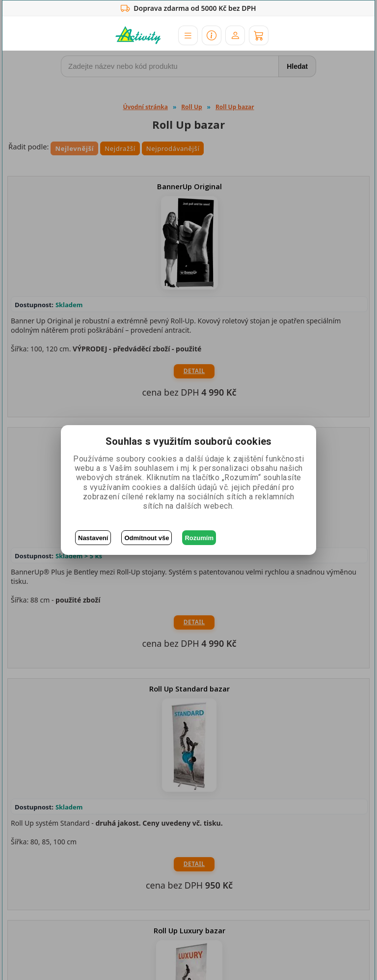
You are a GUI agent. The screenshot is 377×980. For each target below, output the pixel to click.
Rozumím (199, 538)
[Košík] (259, 35)
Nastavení (93, 538)
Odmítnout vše (147, 538)
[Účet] (235, 35)
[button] (188, 35)
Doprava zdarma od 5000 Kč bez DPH (188, 8)
